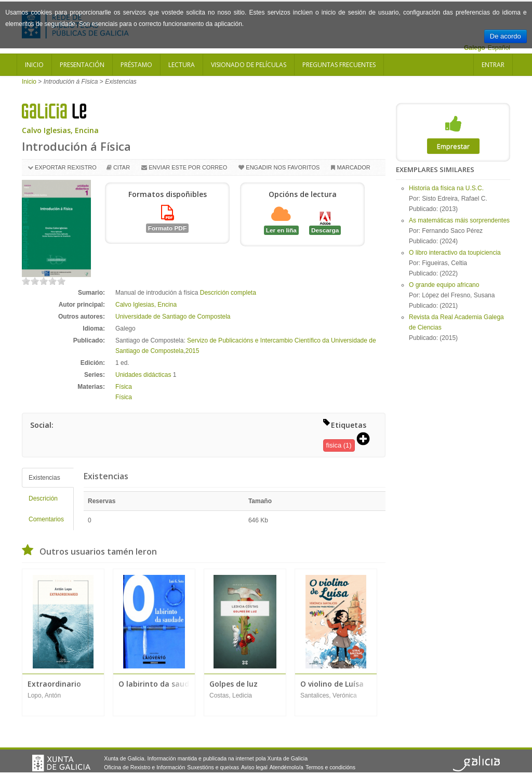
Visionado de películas (249, 65)
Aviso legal (254, 767)
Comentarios (46, 519)
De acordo (506, 36)
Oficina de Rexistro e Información (144, 767)
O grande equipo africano (444, 285)
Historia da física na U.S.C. (446, 188)
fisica (334, 445)
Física (124, 387)
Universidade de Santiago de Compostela (173, 317)
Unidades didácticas (143, 375)
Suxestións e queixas (213, 767)
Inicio (34, 65)
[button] (367, 440)
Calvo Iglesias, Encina (60, 130)
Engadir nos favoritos (283, 167)
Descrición (43, 498)
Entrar (493, 65)
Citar (122, 167)
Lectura (182, 65)
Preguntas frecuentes (339, 65)
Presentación (82, 65)
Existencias (44, 478)
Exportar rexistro (66, 167)
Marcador (353, 167)
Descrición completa (228, 293)
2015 (192, 351)
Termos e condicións (330, 767)
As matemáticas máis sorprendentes (459, 220)
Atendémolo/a (287, 767)
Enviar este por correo (188, 167)
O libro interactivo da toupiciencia (455, 253)
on (26, 281)
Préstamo (136, 65)
